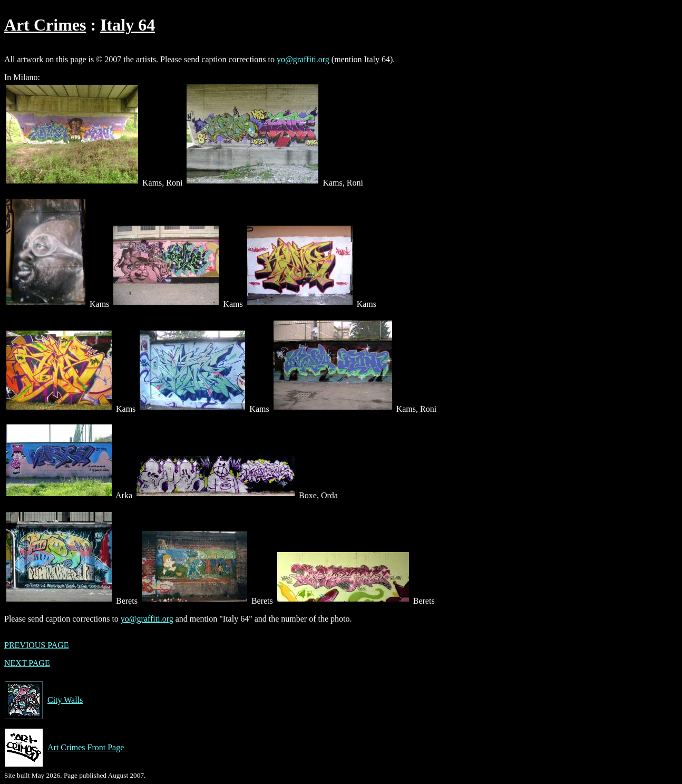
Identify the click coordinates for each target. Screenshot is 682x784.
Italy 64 (128, 25)
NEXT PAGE (27, 663)
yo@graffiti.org (303, 59)
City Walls (43, 700)
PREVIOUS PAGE (37, 645)
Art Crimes (45, 25)
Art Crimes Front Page (64, 748)
